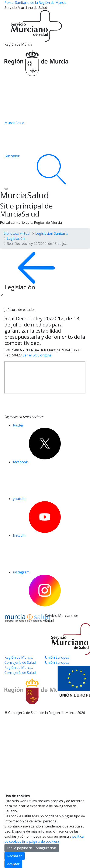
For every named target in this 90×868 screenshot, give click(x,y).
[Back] (2, 295)
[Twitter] (8, 304)
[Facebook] (16, 304)
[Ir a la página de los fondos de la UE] (45, 100)
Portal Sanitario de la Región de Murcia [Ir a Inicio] (35, 3)
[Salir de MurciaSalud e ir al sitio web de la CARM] (25, 681)
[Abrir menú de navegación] (6, 189)
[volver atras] (45, 268)
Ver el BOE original (37, 355)
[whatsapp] (24, 304)
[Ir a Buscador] (45, 169)
